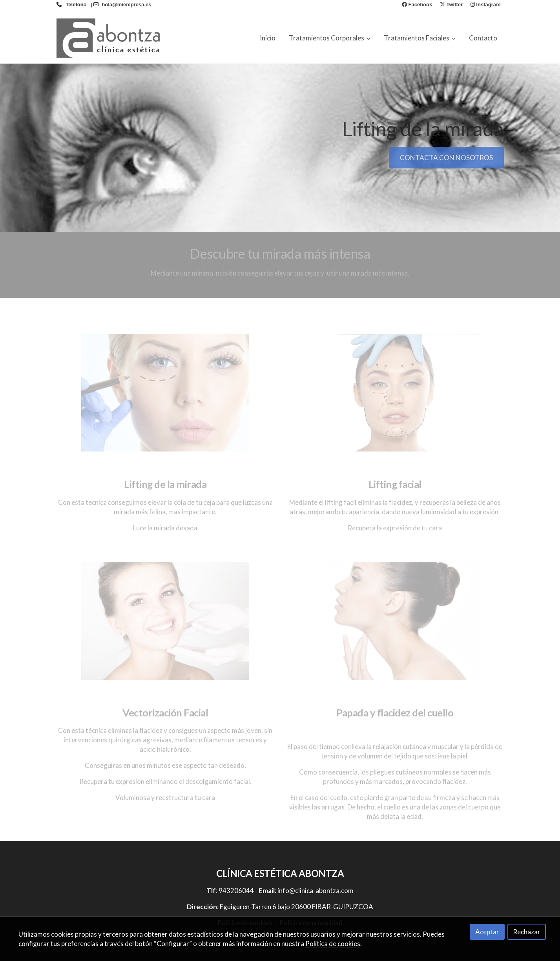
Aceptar (487, 932)
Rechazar (527, 932)
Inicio (268, 38)
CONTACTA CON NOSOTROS (446, 158)
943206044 (236, 891)
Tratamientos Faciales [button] (420, 38)
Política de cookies (333, 944)
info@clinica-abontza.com (316, 891)
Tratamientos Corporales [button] (330, 38)
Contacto (483, 38)
